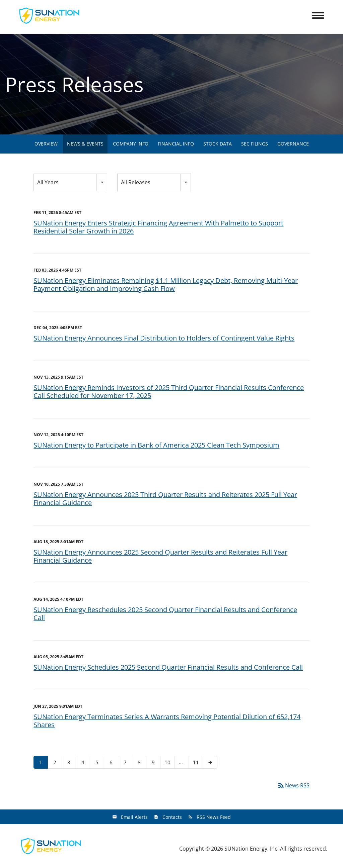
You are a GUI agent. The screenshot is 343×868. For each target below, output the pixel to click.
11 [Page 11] (198, 764)
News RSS (293, 785)
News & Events (85, 144)
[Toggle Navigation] (318, 15)
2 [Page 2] (57, 764)
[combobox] (70, 182)
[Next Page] (210, 762)
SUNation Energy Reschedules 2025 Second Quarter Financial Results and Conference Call (165, 614)
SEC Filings (255, 144)
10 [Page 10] (169, 764)
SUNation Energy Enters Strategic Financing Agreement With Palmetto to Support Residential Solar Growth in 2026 (158, 227)
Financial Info (176, 144)
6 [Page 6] (113, 764)
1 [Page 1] (43, 764)
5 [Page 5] (99, 764)
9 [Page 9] (155, 764)
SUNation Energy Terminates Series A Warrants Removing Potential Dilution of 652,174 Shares (167, 721)
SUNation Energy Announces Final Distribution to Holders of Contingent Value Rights (164, 338)
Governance (293, 144)
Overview (46, 144)
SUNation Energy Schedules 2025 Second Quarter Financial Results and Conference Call (168, 667)
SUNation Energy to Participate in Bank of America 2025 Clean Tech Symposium (156, 445)
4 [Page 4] (85, 764)
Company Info (131, 144)
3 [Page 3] (71, 764)
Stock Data (218, 144)
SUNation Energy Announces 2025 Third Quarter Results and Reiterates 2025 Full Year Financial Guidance (165, 499)
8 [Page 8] (141, 764)
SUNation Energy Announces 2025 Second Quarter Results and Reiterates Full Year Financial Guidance (160, 556)
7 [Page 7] (127, 764)
